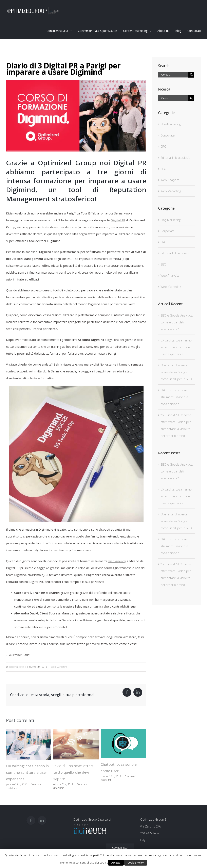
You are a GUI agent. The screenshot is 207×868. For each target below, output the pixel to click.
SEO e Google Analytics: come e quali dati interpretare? (177, 322)
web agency (117, 561)
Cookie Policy (136, 863)
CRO (164, 146)
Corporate (168, 135)
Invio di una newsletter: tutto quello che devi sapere (73, 772)
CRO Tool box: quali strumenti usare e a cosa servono (174, 397)
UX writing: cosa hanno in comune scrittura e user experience (27, 772)
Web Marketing (59, 667)
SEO (163, 169)
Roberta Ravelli (17, 667)
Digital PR (118, 220)
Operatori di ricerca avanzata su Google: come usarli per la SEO (176, 372)
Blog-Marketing (171, 124)
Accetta (116, 863)
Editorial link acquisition (176, 158)
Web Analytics (170, 180)
